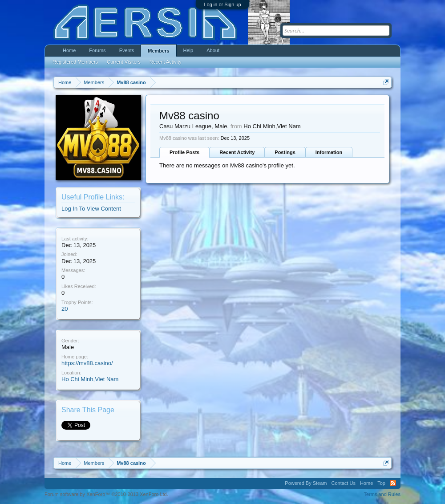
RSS (393, 483)
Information (329, 152)
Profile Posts (184, 152)
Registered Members (75, 62)
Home (69, 50)
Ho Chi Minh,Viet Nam (90, 379)
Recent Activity (237, 152)
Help (188, 50)
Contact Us (343, 483)
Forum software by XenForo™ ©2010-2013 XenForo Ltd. (106, 494)
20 (65, 309)
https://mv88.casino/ (87, 363)
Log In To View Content (91, 209)
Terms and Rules (382, 494)
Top (381, 483)
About (213, 50)
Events (127, 50)
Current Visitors (124, 62)
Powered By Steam (306, 483)
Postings (285, 152)
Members (158, 51)
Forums (97, 50)
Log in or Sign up (222, 4)
